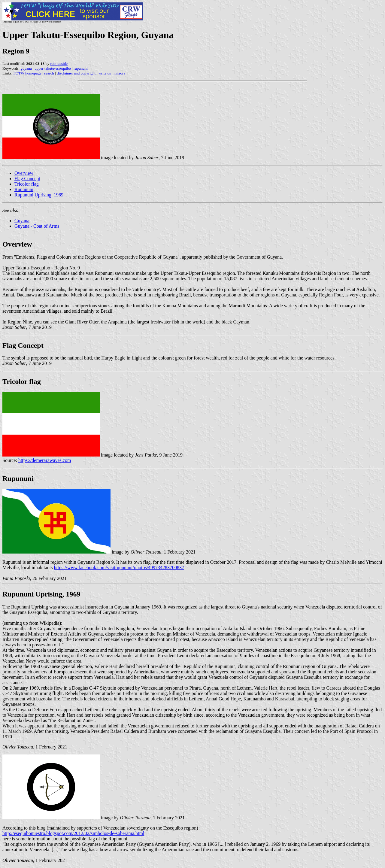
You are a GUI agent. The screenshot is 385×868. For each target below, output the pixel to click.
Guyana (22, 221)
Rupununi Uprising (32, 594)
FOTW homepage (27, 73)
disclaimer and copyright (76, 73)
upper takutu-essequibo (53, 68)
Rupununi (24, 189)
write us (105, 73)
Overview (24, 173)
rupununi (81, 68)
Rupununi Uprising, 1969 (39, 195)
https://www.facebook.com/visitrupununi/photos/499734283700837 (119, 568)
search (49, 73)
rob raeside (59, 64)
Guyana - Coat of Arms (37, 226)
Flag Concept (27, 179)
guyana (26, 68)
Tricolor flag (27, 184)
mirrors (119, 73)
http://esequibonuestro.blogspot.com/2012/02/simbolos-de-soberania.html (73, 833)
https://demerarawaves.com (45, 460)
